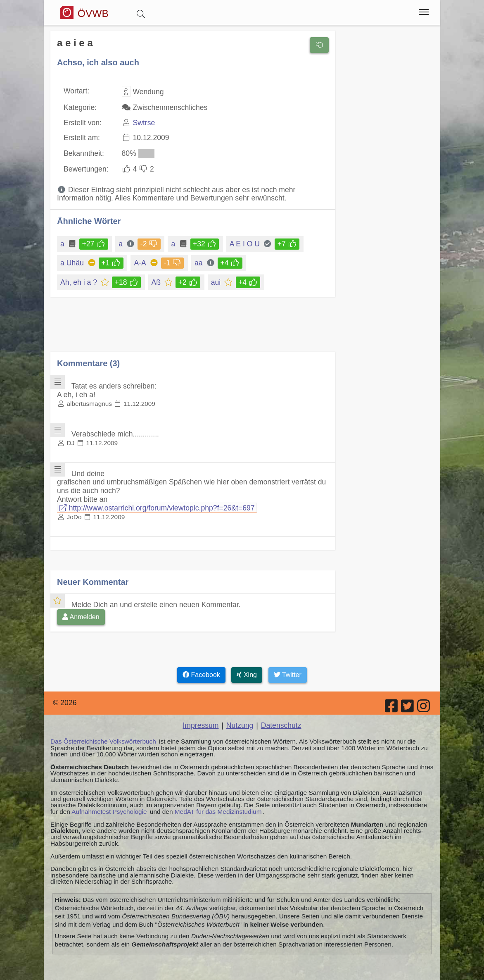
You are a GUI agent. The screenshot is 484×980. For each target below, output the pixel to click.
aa (199, 263)
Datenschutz (281, 725)
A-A (140, 263)
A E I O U (245, 244)
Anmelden (81, 617)
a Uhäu (73, 263)
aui (216, 282)
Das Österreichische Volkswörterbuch (103, 741)
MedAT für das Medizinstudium (218, 812)
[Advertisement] (193, 330)
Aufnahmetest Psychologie (109, 812)
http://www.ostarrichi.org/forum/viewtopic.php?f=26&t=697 (157, 508)
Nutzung (240, 725)
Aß (157, 282)
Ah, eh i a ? (79, 282)
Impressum (200, 725)
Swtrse (144, 123)
